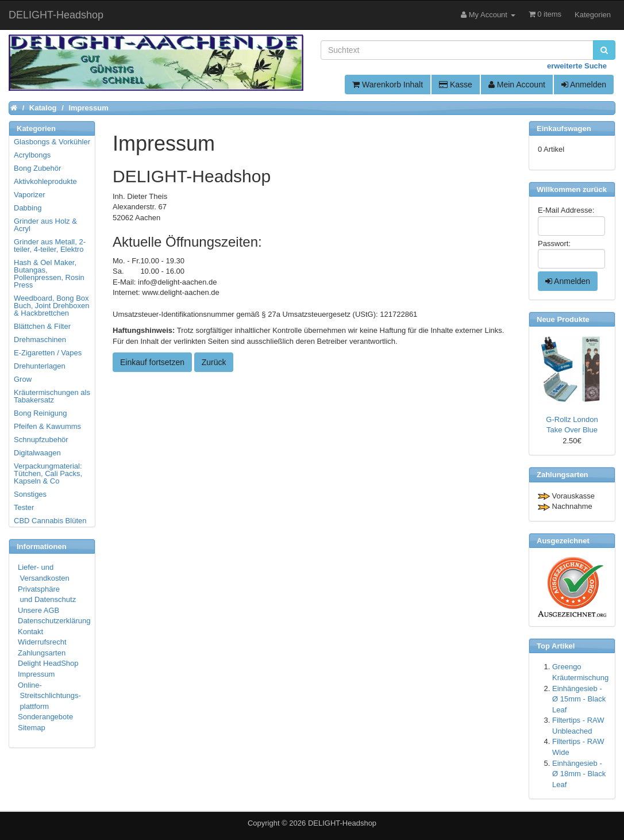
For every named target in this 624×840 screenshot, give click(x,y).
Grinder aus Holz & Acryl (45, 225)
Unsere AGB (38, 610)
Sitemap (32, 728)
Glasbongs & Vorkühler (52, 142)
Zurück (214, 362)
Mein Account (517, 85)
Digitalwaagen (37, 453)
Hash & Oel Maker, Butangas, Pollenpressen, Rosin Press (49, 274)
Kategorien (593, 15)
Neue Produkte (563, 319)
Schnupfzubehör (41, 440)
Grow (23, 379)
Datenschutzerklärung (54, 621)
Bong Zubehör (37, 168)
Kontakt (30, 632)
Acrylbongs (32, 155)
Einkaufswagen (564, 129)
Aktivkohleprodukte (45, 181)
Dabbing (28, 208)
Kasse (456, 85)
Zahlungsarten (42, 653)
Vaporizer (30, 195)
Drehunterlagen (40, 366)
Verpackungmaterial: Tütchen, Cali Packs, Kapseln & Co (48, 473)
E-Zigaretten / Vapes (48, 353)
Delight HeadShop (48, 663)
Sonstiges (30, 494)
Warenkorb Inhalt (388, 85)
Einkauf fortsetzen (152, 362)
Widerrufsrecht (42, 642)
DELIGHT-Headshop (342, 823)
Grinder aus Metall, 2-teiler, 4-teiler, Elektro (50, 246)
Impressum (36, 674)
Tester (24, 507)
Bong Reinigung (41, 413)
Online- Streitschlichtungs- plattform (49, 696)
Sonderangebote (45, 717)
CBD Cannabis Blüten (50, 521)
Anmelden (584, 85)
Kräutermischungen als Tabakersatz (52, 396)
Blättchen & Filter (42, 326)
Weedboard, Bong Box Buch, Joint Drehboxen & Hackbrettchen (52, 306)
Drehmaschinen (40, 340)
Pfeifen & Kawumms (47, 426)
